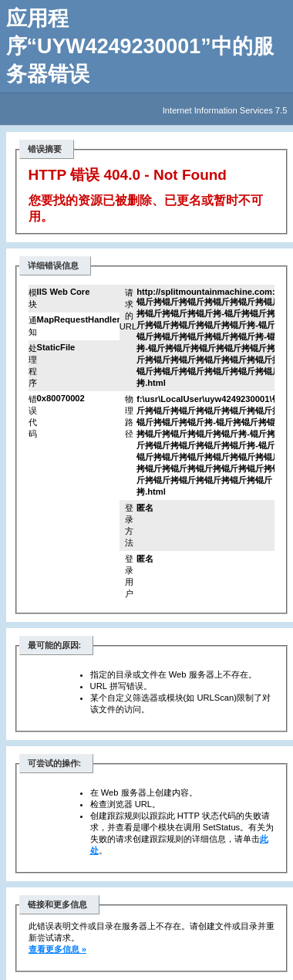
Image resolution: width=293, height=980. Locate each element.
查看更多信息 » (57, 949)
